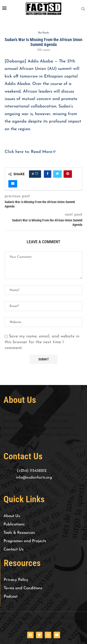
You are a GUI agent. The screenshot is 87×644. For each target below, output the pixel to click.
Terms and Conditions (23, 588)
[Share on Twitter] (57, 174)
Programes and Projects (25, 541)
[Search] (83, 9)
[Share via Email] (13, 184)
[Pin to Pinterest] (68, 174)
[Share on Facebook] (48, 174)
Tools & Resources (19, 533)
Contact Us (13, 549)
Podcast (11, 597)
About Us (12, 516)
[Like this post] (37, 174)
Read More (42, 152)
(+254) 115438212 (32, 471)
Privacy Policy (16, 580)
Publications (14, 524)
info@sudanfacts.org (34, 477)
